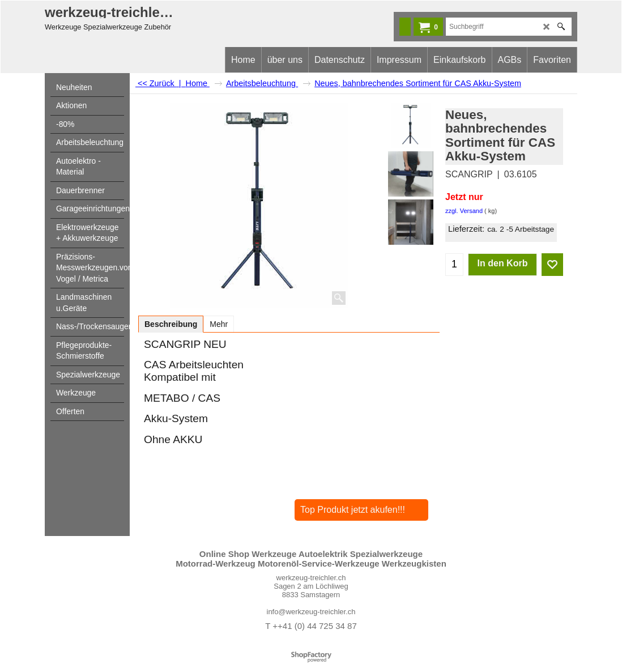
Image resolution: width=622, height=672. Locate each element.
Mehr (219, 324)
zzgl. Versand (464, 211)
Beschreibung (171, 324)
